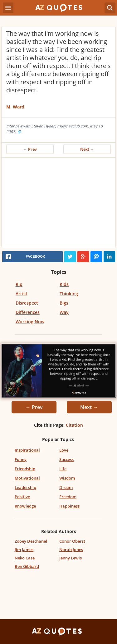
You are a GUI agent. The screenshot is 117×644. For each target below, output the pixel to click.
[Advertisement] (58, 204)
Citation (74, 425)
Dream (66, 487)
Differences (28, 312)
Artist (22, 294)
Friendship (25, 469)
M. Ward (15, 107)
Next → (87, 149)
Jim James (24, 550)
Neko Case (25, 558)
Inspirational (27, 450)
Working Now (30, 322)
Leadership (25, 487)
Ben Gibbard (27, 566)
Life (63, 469)
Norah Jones (71, 550)
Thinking (69, 294)
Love (64, 450)
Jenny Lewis (71, 558)
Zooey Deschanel (31, 541)
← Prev (30, 149)
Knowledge (25, 506)
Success (66, 459)
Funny (21, 459)
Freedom (68, 497)
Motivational (27, 478)
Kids (64, 284)
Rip (19, 284)
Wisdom (67, 478)
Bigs (64, 303)
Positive (22, 497)
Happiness (69, 506)
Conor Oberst (72, 541)
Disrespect (27, 303)
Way (64, 312)
